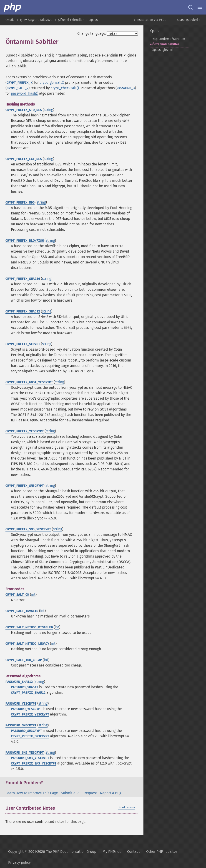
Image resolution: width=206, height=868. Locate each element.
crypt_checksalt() (65, 88)
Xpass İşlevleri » (189, 20)
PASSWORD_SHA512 (19, 682)
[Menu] (200, 7)
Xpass (94, 20)
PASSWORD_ (126, 88)
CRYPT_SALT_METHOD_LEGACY (27, 644)
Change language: (92, 33)
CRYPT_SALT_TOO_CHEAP (24, 660)
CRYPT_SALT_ (18, 88)
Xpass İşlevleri (163, 50)
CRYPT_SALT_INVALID (22, 611)
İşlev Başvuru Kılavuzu (36, 20)
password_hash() (25, 93)
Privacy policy (19, 862)
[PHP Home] (13, 7)
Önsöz (10, 20)
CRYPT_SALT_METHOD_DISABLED (29, 627)
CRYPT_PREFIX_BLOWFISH (25, 241)
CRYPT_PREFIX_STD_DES (24, 110)
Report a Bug (111, 793)
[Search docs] (191, 7)
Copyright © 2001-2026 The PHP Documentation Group (52, 852)
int (33, 594)
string (48, 110)
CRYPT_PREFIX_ (19, 83)
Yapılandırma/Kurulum (169, 39)
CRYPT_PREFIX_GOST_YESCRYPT (29, 382)
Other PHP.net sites (162, 852)
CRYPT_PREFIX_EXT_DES (24, 159)
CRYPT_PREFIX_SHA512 (23, 311)
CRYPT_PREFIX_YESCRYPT (25, 431)
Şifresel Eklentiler (71, 20)
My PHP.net (112, 852)
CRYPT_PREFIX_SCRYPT (23, 344)
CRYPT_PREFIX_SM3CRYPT (25, 486)
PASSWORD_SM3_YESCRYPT (25, 753)
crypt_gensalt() (52, 82)
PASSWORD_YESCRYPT (21, 704)
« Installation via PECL (150, 20)
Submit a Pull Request (79, 793)
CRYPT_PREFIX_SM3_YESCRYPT (28, 529)
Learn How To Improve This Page (32, 793)
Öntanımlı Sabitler (166, 44)
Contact (133, 852)
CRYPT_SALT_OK (17, 595)
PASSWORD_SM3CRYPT (21, 725)
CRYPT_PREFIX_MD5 (20, 203)
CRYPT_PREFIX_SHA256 (23, 279)
